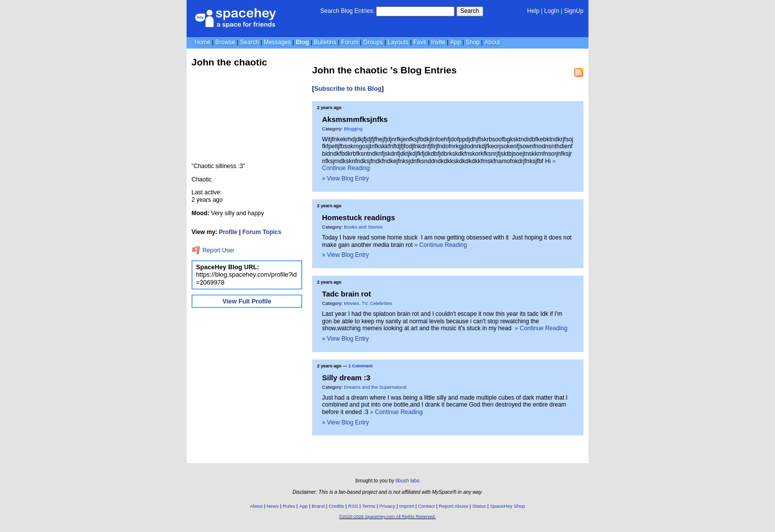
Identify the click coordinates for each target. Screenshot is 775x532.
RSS (353, 506)
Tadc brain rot (347, 294)
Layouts (398, 42)
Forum (350, 42)
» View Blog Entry (346, 178)
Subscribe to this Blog (348, 89)
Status (479, 506)
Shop (472, 42)
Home (202, 42)
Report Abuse (453, 506)
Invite (438, 42)
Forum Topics (262, 232)
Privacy (387, 506)
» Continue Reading (441, 245)
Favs (420, 42)
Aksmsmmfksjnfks (355, 119)
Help (533, 11)
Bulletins (325, 42)
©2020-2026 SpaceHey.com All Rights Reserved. (387, 517)
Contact (427, 506)
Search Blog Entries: (348, 11)
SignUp (574, 11)
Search (470, 11)
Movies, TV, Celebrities (368, 303)
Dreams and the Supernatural (375, 387)
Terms (369, 506)
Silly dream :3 (346, 378)
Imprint (407, 506)
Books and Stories (363, 227)
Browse (225, 42)
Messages (277, 42)
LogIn (552, 11)
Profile (228, 232)
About (492, 42)
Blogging (353, 129)
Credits (337, 506)
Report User (213, 250)
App (455, 42)
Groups (373, 42)
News (273, 506)
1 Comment (360, 366)
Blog (302, 42)
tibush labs (407, 481)
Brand (318, 506)
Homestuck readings (358, 217)
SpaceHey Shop (508, 506)
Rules (289, 506)
